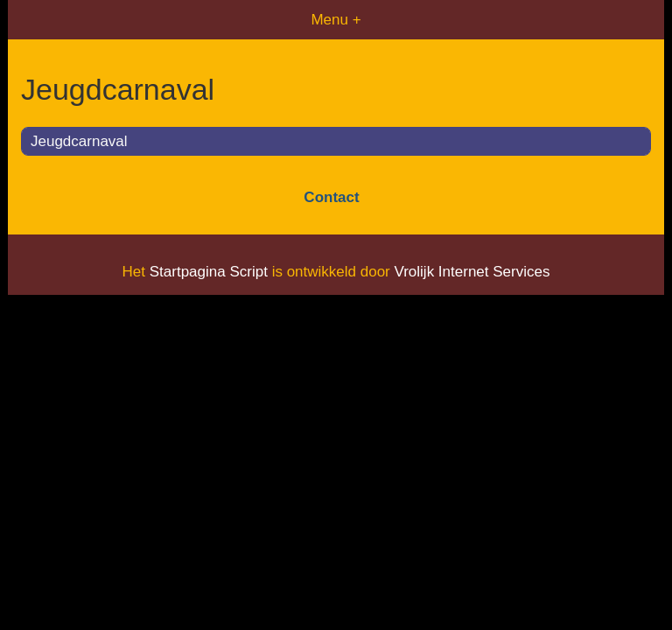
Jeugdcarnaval (79, 141)
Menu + (336, 20)
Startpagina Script (209, 272)
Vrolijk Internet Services (472, 272)
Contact (331, 197)
